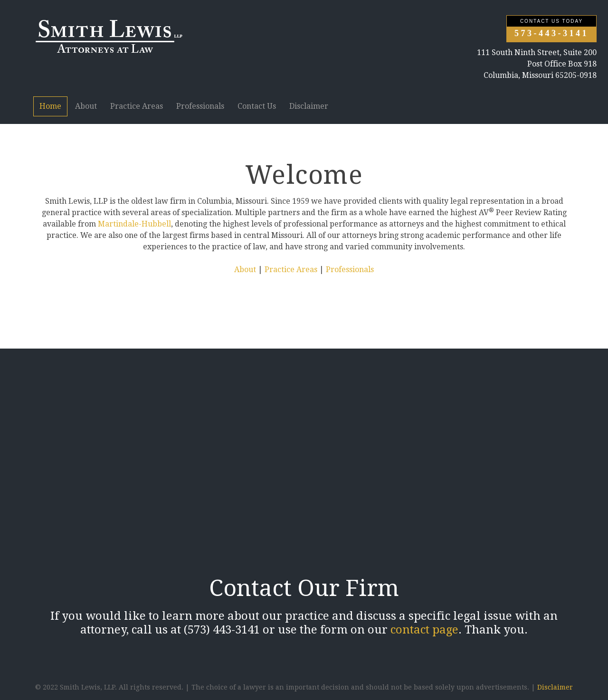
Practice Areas (137, 106)
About (86, 106)
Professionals (200, 106)
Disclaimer (309, 106)
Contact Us (257, 106)
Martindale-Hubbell (134, 224)
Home (50, 106)
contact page (424, 630)
